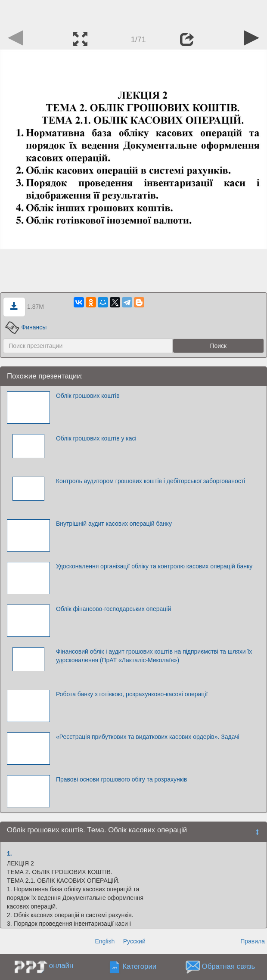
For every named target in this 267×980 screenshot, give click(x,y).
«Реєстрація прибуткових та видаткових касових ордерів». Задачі (148, 737)
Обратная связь (229, 966)
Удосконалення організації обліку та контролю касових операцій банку (154, 566)
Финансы (26, 327)
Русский (134, 941)
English (105, 941)
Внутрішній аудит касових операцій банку (114, 524)
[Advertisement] (133, 13)
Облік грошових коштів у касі (96, 438)
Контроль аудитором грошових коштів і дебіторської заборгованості (151, 481)
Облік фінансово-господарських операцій (113, 609)
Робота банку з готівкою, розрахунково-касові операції (132, 694)
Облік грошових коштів (88, 396)
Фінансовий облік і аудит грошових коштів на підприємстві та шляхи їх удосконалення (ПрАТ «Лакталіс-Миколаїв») (154, 656)
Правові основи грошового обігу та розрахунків (121, 779)
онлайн (61, 966)
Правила (253, 941)
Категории (139, 966)
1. (9, 853)
